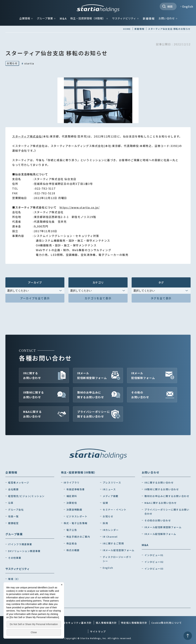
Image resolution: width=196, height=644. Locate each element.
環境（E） (14, 579)
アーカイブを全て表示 (35, 298)
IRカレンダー (111, 530)
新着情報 (149, 18)
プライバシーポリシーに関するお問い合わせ (94, 414)
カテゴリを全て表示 (98, 298)
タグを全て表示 (161, 298)
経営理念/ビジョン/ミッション (26, 496)
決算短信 (72, 503)
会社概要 (13, 489)
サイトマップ (98, 631)
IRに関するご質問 (113, 543)
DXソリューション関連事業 (24, 551)
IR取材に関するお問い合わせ (34, 395)
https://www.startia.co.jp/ (80, 207)
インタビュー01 (154, 555)
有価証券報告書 (76, 489)
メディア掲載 (111, 496)
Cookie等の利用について (167, 623)
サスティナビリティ (124, 18)
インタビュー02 (154, 562)
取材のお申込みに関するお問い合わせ (91, 395)
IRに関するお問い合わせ (32, 375)
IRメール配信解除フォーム (143, 375)
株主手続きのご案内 (78, 537)
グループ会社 (16, 510)
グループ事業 (45, 18)
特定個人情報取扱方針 (134, 623)
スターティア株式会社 (27, 136)
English (188, 6)
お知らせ (12, 63)
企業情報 (25, 18)
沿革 (11, 503)
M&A (63, 18)
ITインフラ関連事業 (20, 544)
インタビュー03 (154, 569)
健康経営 (13, 523)
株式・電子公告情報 (76, 523)
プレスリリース (112, 482)
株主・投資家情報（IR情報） (88, 18)
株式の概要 (73, 550)
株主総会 (72, 543)
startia (28, 64)
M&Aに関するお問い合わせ (32, 414)
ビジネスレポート (77, 516)
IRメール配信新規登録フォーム (92, 375)
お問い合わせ (167, 18)
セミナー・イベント (115, 510)
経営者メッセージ (19, 482)
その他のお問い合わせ (140, 395)
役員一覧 (13, 516)
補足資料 (72, 496)
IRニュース (109, 489)
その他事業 (15, 558)
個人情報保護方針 (106, 623)
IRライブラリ (72, 482)
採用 (105, 523)
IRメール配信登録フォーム (119, 550)
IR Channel (110, 537)
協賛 (105, 503)
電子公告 (72, 530)
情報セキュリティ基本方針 (76, 623)
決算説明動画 (74, 510)
